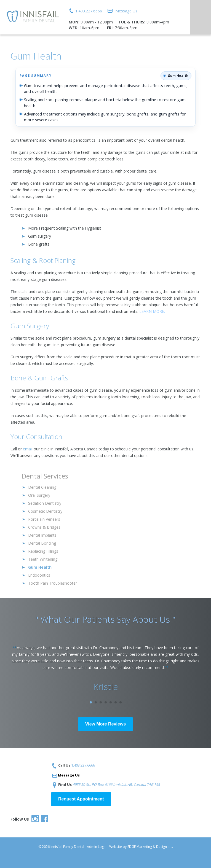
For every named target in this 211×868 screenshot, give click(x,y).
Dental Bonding (42, 543)
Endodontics (39, 575)
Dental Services (45, 476)
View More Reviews (106, 724)
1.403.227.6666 (89, 11)
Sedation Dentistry (45, 503)
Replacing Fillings (43, 551)
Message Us (126, 11)
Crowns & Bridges (44, 527)
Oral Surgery (39, 495)
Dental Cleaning (42, 487)
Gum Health (40, 567)
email (28, 449)
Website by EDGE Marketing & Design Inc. (141, 847)
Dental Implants (42, 535)
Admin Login (97, 847)
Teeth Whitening (43, 559)
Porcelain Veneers (44, 519)
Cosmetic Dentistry (45, 511)
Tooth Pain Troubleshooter (53, 583)
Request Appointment (81, 799)
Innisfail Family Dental (67, 847)
